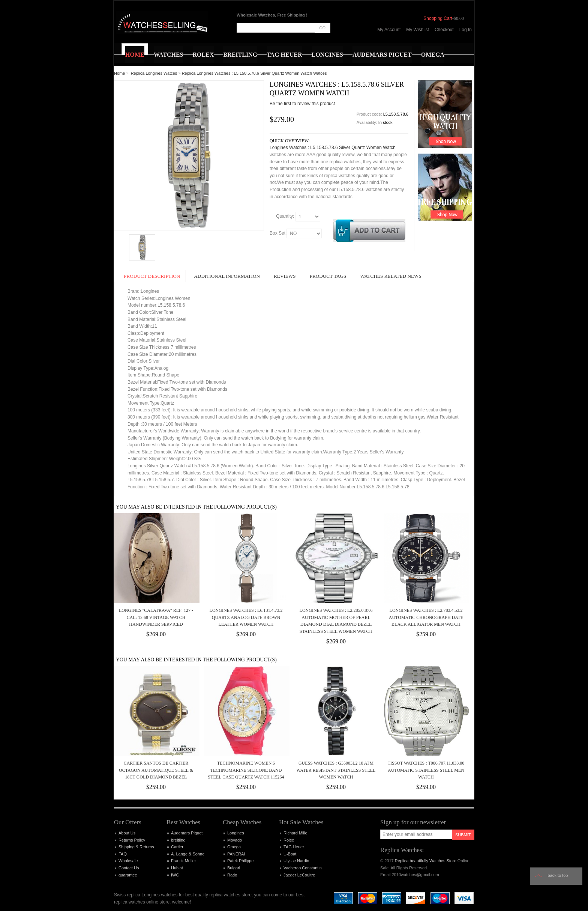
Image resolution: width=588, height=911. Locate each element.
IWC (175, 875)
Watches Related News (391, 276)
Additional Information (227, 276)
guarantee (128, 875)
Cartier (177, 847)
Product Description (152, 276)
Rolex (289, 840)
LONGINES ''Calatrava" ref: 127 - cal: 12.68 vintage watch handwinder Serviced (156, 617)
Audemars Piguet (187, 833)
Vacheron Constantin (303, 868)
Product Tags (328, 276)
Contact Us (129, 868)
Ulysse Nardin (296, 861)
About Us (127, 833)
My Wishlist (418, 30)
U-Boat (290, 854)
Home (119, 73)
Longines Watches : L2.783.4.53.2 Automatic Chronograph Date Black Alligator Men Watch (426, 617)
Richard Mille (295, 833)
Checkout (444, 30)
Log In (466, 30)
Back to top (558, 875)
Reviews (285, 276)
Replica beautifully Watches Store (426, 861)
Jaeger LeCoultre (299, 875)
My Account (389, 30)
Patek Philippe (240, 861)
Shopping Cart (438, 18)
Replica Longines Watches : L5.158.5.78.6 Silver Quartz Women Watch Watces (254, 73)
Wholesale (128, 861)
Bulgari (234, 868)
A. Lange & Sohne (188, 854)
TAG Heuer (294, 847)
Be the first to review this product (302, 104)
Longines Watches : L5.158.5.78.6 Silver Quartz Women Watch (333, 148)
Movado (235, 840)
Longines (236, 833)
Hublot (177, 868)
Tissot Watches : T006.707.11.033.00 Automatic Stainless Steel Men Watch (426, 770)
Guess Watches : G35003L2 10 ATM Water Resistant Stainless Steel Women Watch (336, 770)
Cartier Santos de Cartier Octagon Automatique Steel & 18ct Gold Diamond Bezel (156, 770)
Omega (234, 847)
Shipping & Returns (136, 847)
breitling (178, 840)
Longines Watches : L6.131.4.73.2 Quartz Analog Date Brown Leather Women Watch (246, 617)
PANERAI (236, 854)
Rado (232, 875)
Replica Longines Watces (154, 73)
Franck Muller (184, 861)
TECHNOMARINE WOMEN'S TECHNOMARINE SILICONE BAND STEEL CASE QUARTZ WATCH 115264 (246, 770)
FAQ (123, 854)
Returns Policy (132, 840)
